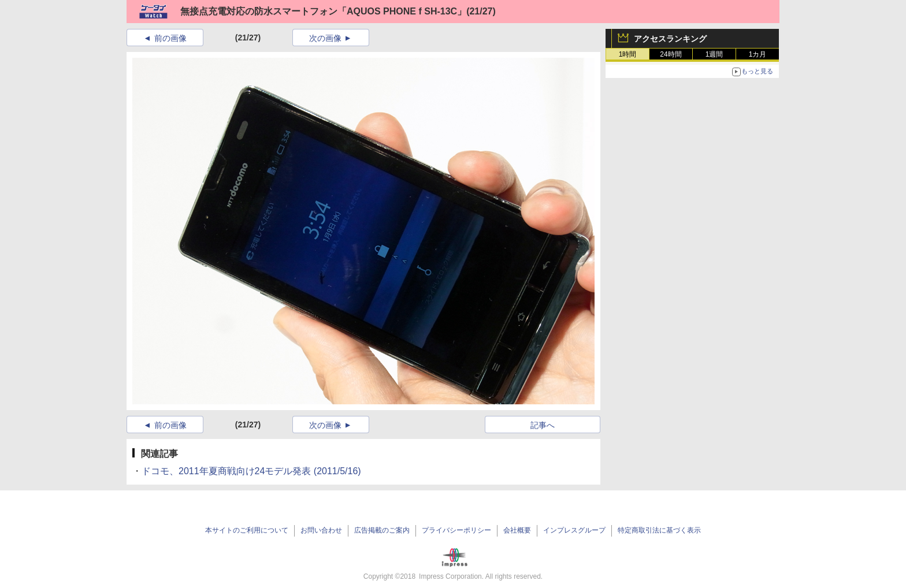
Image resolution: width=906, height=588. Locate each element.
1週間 (714, 54)
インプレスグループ (574, 530)
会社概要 (517, 530)
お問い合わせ (321, 530)
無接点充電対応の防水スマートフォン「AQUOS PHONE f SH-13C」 (323, 11)
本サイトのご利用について (247, 530)
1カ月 (758, 54)
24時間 (671, 54)
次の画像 (325, 38)
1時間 (628, 54)
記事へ (543, 425)
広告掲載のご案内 (382, 530)
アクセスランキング (670, 39)
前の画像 (170, 38)
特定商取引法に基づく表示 (659, 530)
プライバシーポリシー (456, 530)
